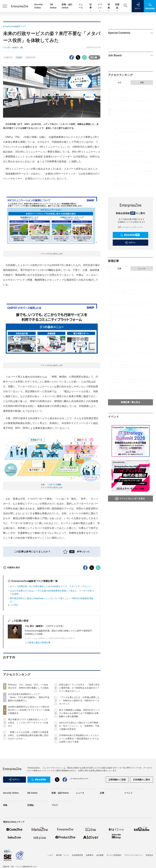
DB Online (32, 848)
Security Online (11, 848)
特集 (109, 6)
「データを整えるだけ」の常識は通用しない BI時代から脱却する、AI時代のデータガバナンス (79, 755)
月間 (142, 83)
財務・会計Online (60, 848)
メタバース (30, 57)
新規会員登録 (130, 235)
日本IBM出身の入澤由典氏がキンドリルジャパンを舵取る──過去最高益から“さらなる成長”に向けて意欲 (79, 793)
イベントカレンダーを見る (130, 499)
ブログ (55, 860)
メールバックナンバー (131, 227)
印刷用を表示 (12, 622)
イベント (100, 6)
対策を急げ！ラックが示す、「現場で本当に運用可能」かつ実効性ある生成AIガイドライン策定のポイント (79, 743)
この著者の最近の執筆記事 (38, 697)
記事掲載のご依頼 (117, 835)
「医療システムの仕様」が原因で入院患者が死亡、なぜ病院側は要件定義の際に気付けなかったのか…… (28, 790)
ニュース (142, 269)
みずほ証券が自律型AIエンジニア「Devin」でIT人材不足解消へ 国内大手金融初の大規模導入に (29, 752)
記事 (91, 6)
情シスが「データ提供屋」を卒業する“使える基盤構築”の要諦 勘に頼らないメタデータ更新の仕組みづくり (130, 368)
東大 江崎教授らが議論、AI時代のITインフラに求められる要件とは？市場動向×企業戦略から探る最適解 (79, 768)
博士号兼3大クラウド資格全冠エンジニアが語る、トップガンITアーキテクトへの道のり (28, 778)
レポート (8, 57)
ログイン (130, 243)
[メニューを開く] (5, 6)
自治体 (19, 57)
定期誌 (117, 6)
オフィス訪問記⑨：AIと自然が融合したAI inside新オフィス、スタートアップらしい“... (51, 641)
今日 (119, 83)
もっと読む (13, 660)
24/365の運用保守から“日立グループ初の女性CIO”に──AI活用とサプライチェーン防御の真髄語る (29, 765)
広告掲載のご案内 (142, 835)
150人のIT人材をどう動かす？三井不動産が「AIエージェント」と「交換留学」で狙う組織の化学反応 (79, 781)
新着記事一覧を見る (131, 402)
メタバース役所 (55, 485)
